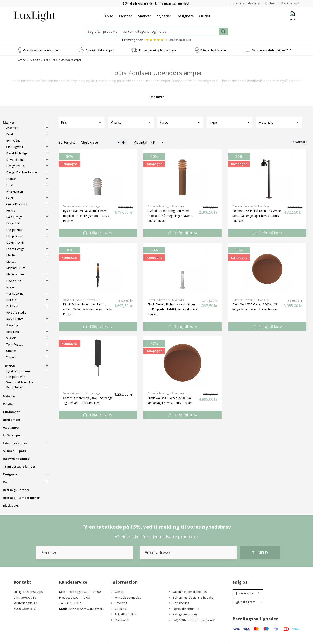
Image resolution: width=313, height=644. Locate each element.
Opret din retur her (184, 609)
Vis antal (140, 143)
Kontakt (270, 3)
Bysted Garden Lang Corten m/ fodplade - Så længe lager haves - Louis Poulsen (170, 216)
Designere (185, 16)
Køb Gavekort (290, 3)
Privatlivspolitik (124, 614)
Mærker (144, 16)
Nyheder (164, 16)
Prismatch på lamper (213, 50)
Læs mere (157, 97)
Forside (21, 60)
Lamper (125, 16)
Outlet (205, 16)
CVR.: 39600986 (25, 598)
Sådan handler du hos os (188, 592)
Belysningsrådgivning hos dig (191, 598)
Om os (118, 592)
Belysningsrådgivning (245, 3)
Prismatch (120, 620)
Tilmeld (260, 553)
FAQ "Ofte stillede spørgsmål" (192, 620)
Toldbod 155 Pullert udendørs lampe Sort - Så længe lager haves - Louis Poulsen (257, 216)
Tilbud (108, 16)
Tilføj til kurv (98, 233)
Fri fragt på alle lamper (100, 50)
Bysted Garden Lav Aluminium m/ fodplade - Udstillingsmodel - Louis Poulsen (86, 216)
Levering (119, 603)
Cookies (119, 609)
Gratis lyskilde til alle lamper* (41, 50)
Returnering (179, 603)
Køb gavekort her (183, 614)
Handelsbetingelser (127, 598)
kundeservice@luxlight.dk (86, 609)
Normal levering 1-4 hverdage (158, 50)
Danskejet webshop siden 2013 (272, 50)
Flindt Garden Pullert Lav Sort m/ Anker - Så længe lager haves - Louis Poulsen (87, 309)
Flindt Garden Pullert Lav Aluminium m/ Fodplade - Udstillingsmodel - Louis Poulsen (173, 309)
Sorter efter (68, 143)
